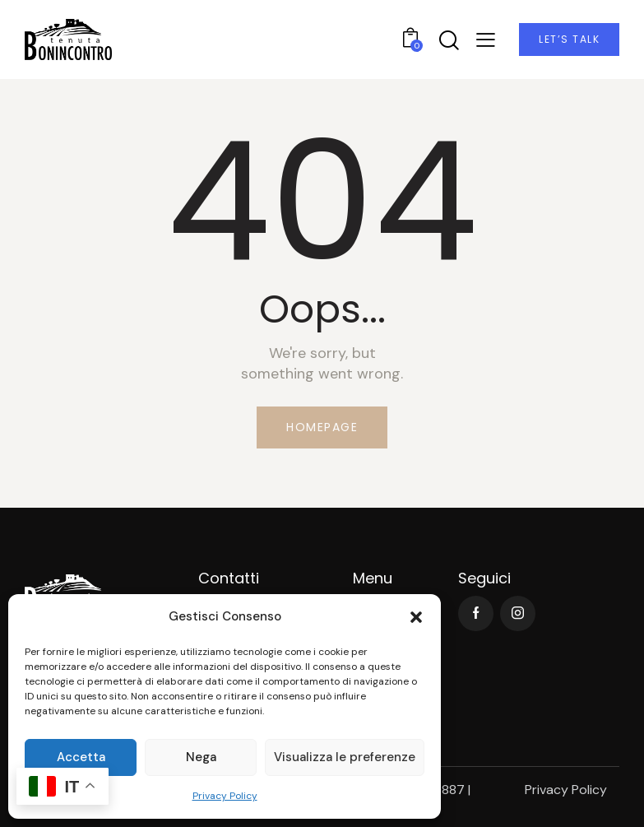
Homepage (322, 427)
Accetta (81, 757)
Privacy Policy (225, 796)
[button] (416, 617)
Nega (201, 757)
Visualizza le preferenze (345, 757)
